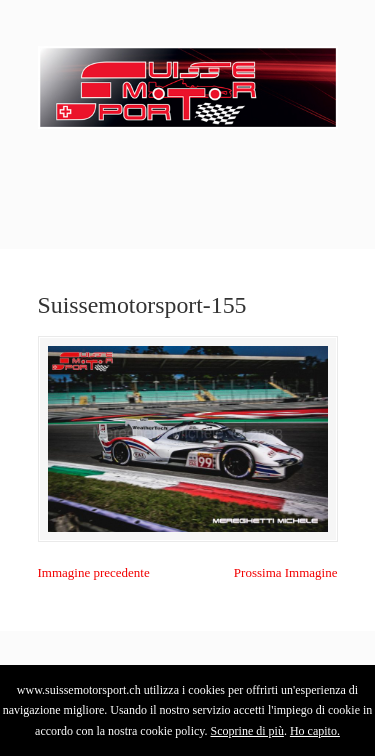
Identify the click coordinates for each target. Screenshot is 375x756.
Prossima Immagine (286, 572)
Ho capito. (315, 731)
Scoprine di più (247, 731)
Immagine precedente (94, 572)
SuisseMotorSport (188, 81)
